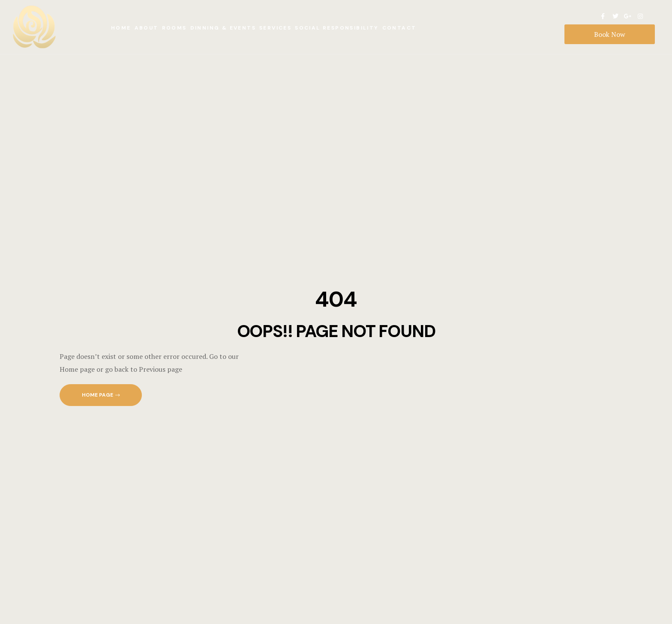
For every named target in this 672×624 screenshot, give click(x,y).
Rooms (174, 28)
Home (121, 28)
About (147, 28)
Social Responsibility (337, 28)
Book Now (610, 34)
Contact (399, 28)
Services (275, 28)
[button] (101, 395)
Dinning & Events (223, 28)
